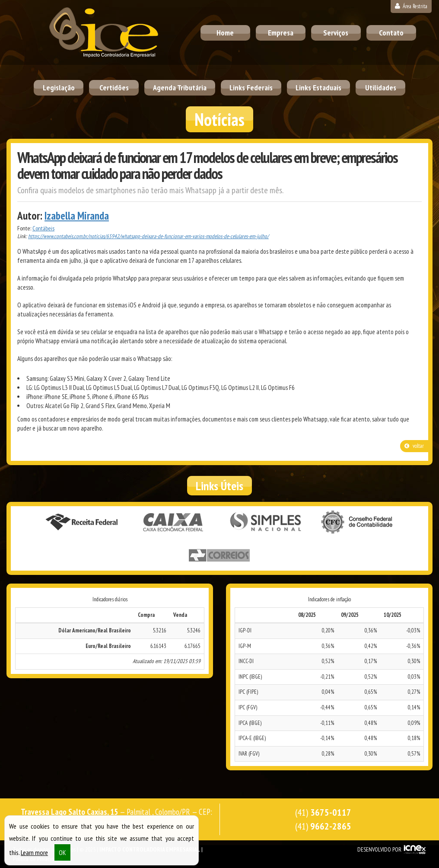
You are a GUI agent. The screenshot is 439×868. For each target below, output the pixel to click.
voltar (414, 446)
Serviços (336, 33)
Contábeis (43, 228)
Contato (391, 33)
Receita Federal (82, 522)
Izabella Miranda (77, 216)
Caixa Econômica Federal (174, 522)
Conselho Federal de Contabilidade (358, 522)
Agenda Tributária (180, 88)
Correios (219, 555)
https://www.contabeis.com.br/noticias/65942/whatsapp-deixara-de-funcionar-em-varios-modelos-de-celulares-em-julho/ (148, 236)
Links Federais (251, 88)
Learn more (34, 856)
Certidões (114, 88)
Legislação (59, 88)
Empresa (281, 33)
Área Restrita (411, 6)
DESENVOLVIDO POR (379, 849)
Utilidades (381, 88)
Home (225, 33)
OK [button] (62, 856)
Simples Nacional (266, 522)
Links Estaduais (318, 88)
